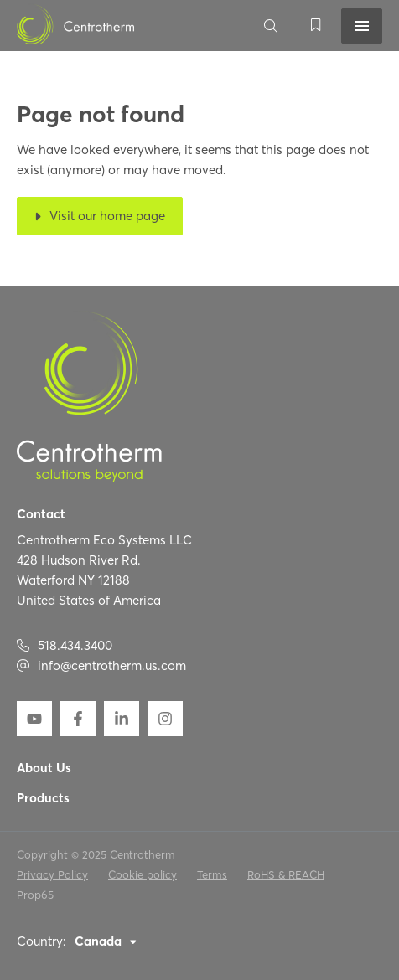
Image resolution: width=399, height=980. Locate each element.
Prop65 (35, 895)
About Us (44, 769)
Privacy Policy (52, 874)
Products (43, 799)
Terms (212, 874)
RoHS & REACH (286, 874)
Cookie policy (142, 874)
